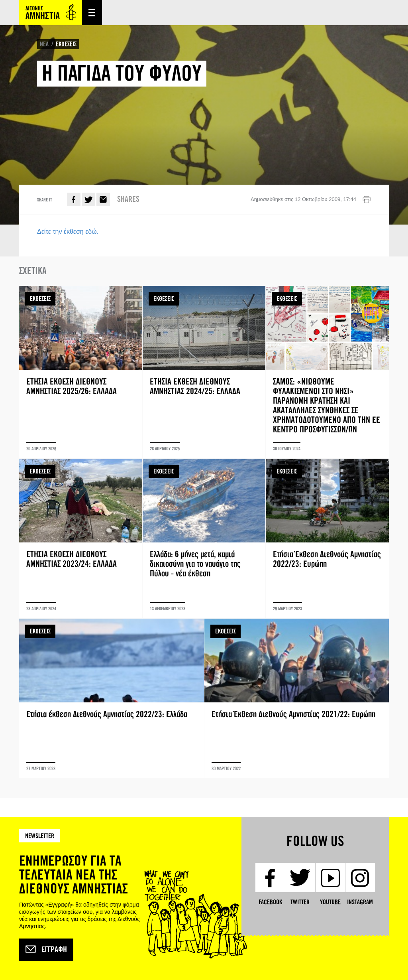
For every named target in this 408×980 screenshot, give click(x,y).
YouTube (330, 902)
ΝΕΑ (44, 44)
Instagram (360, 902)
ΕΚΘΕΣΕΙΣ (66, 44)
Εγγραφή (46, 950)
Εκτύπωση (367, 200)
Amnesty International (51, 13)
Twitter (88, 199)
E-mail (103, 199)
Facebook (74, 199)
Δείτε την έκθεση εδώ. (68, 232)
